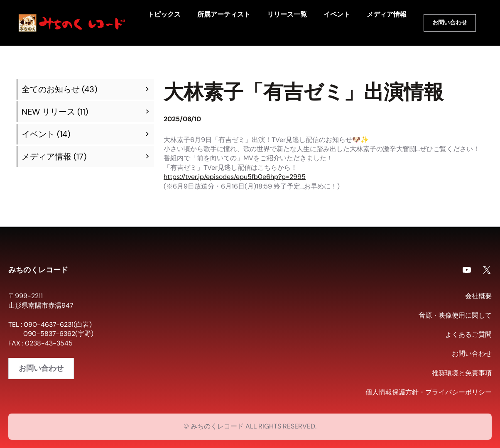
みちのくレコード (38, 269)
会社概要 (478, 296)
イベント (38, 134)
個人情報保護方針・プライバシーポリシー (429, 392)
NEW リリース (48, 112)
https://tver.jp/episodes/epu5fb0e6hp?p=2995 (235, 177)
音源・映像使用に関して (455, 315)
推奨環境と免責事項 (462, 373)
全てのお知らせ (51, 89)
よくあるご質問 (468, 334)
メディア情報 (47, 157)
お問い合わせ (450, 22)
